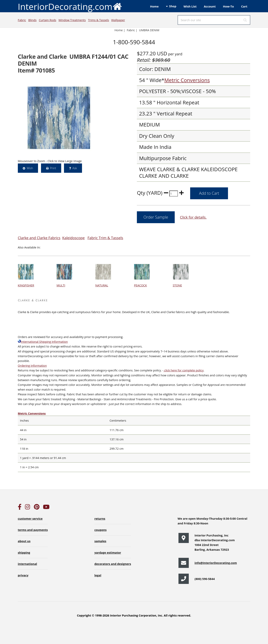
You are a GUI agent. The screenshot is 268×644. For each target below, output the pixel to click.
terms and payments (33, 530)
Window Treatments (72, 20)
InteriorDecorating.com (70, 6)
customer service (30, 518)
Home (154, 6)
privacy (23, 575)
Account (210, 6)
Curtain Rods (48, 20)
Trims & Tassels (98, 20)
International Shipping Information (43, 342)
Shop (173, 6)
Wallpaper (118, 20)
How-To (228, 6)
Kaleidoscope (73, 238)
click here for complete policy (184, 370)
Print (53, 168)
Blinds (32, 20)
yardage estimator (108, 552)
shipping (24, 552)
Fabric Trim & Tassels (105, 238)
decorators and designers (113, 564)
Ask (75, 168)
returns (100, 518)
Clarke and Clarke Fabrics (39, 238)
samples (100, 541)
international (27, 564)
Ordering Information (32, 365)
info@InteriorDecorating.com (216, 563)
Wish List (190, 6)
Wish (30, 168)
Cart (244, 6)
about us (24, 541)
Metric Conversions (187, 80)
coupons (100, 530)
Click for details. (193, 217)
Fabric (22, 20)
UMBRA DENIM (149, 30)
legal (98, 575)
